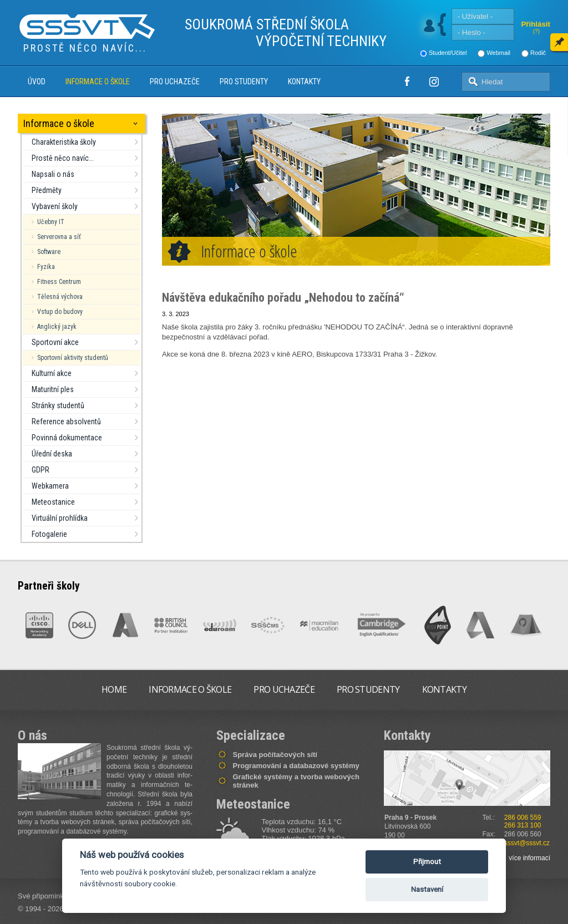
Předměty (47, 190)
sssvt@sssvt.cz (527, 843)
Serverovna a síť (59, 237)
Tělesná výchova (60, 297)
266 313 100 (523, 825)
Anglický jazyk (57, 327)
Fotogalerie (49, 534)
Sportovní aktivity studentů (73, 358)
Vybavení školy (55, 206)
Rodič (538, 53)
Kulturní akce (52, 373)
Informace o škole (98, 82)
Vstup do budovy (60, 312)
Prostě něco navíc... (63, 158)
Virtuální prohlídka (60, 518)
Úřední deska (52, 454)
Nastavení (427, 889)
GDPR (40, 470)
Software (49, 252)
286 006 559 (523, 818)
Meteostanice (53, 502)
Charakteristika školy (64, 142)
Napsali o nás (53, 174)
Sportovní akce (55, 342)
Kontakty (304, 82)
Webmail (498, 53)
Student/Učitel (448, 53)
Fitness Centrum (59, 282)
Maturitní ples (53, 389)
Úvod (37, 82)
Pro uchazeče (175, 82)
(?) (536, 31)
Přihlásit (536, 24)
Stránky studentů (58, 405)
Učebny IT (51, 222)
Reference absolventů (66, 422)
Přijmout (427, 862)
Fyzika (46, 267)
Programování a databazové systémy (296, 766)
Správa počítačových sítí (275, 755)
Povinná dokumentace (67, 438)
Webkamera (50, 486)
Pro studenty (244, 82)
